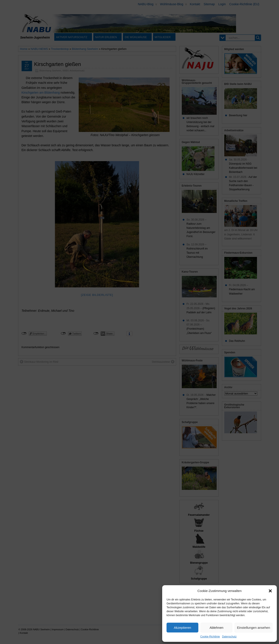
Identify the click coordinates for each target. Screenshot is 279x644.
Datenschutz (229, 637)
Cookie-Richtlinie (210, 637)
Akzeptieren (182, 628)
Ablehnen (216, 628)
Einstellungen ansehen (253, 628)
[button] (270, 591)
